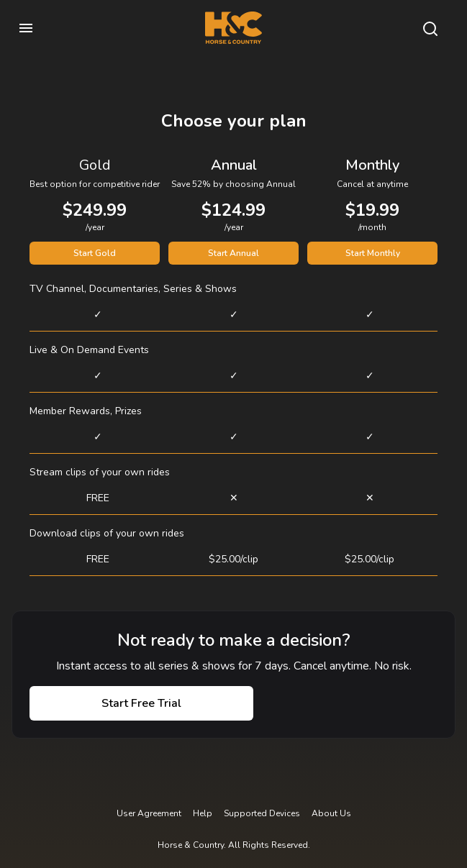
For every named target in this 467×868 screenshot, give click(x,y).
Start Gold (95, 253)
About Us (331, 813)
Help (203, 813)
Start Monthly (373, 253)
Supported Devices (262, 813)
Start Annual (233, 253)
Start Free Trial (141, 703)
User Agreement (149, 813)
